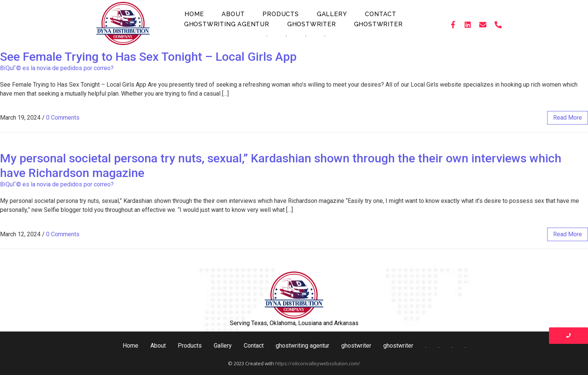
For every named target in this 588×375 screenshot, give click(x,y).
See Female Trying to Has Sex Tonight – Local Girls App (148, 57)
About (233, 14)
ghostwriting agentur (227, 24)
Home (194, 14)
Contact (381, 14)
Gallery (332, 14)
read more (568, 118)
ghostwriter (312, 24)
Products (280, 14)
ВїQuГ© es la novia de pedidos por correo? (57, 68)
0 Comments (63, 118)
